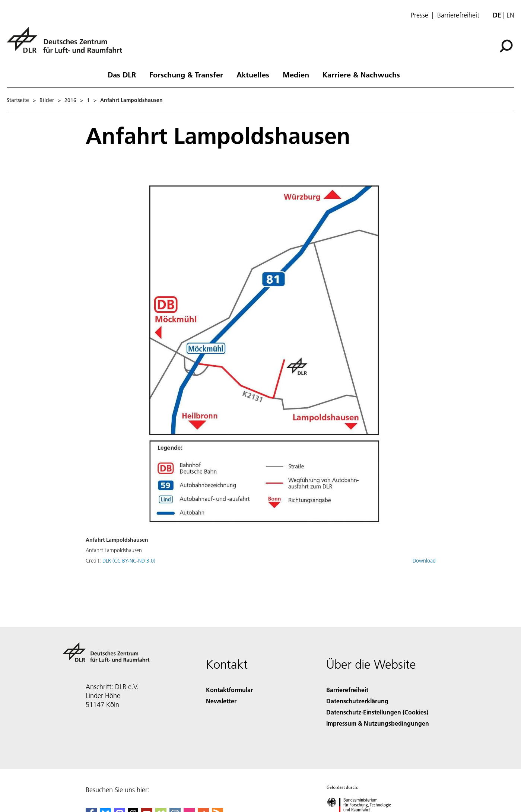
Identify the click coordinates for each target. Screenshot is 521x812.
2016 (70, 100)
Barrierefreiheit (458, 15)
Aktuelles (253, 74)
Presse (420, 15)
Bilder (47, 100)
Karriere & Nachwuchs (361, 74)
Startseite (18, 100)
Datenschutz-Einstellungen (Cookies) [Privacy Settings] (377, 712)
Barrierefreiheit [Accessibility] (347, 690)
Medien (296, 74)
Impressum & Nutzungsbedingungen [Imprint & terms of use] (378, 723)
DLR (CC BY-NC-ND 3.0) (129, 561)
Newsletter (221, 701)
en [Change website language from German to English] (510, 15)
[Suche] (506, 46)
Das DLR (122, 74)
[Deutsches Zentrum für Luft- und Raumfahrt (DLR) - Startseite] (67, 44)
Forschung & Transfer (186, 74)
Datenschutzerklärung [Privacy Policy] (357, 701)
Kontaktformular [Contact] (229, 690)
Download (424, 561)
